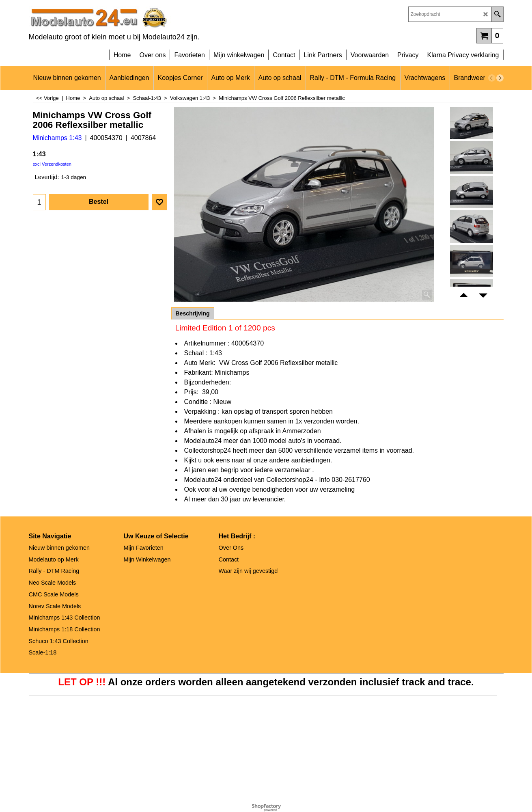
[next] (500, 78)
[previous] (492, 78)
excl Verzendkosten (52, 164)
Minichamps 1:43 (57, 138)
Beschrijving (193, 313)
